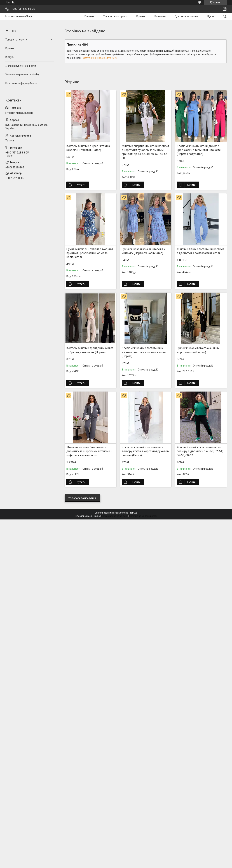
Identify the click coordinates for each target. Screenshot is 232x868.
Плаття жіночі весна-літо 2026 (99, 58)
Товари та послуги (114, 16)
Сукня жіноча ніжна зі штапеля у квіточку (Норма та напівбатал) (143, 251)
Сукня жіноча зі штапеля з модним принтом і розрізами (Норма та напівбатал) (90, 253)
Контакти (160, 16)
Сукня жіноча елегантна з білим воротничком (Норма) (198, 350)
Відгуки (10, 57)
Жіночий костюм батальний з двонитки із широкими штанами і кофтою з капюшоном (89, 451)
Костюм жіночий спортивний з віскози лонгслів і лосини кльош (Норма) (144, 352)
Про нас (141, 16)
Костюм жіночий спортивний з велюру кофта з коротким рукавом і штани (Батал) (145, 451)
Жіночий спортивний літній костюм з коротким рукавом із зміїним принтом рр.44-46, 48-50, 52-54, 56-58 (145, 152)
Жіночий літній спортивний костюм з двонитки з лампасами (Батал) (200, 251)
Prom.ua (133, 513)
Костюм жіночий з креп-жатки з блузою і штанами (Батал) (88, 148)
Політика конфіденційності (21, 83)
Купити (81, 185)
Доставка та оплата (187, 16)
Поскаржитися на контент (114, 516)
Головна (89, 16)
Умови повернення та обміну (22, 74)
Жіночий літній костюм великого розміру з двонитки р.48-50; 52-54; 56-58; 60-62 (200, 451)
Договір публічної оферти (21, 66)
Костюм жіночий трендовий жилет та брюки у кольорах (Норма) (90, 350)
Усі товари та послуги (81, 498)
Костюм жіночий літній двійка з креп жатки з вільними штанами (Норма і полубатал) (199, 150)
